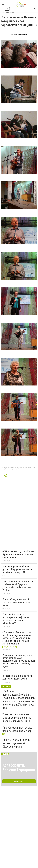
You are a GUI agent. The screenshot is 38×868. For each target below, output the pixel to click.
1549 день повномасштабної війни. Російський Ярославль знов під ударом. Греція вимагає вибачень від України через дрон (19, 700)
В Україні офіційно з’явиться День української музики (17, 677)
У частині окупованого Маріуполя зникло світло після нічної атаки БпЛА (17, 718)
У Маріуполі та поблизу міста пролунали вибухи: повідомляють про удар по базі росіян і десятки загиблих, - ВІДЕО (19, 661)
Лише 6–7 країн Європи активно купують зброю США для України (16, 743)
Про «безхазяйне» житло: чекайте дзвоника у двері (17, 729)
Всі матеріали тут (19, 781)
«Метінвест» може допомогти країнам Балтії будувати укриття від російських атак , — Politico (19, 586)
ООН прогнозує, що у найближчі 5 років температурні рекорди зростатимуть (19, 554)
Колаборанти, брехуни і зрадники (19, 768)
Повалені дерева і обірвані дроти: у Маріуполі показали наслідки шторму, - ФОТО (17, 569)
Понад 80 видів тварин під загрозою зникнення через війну (16, 602)
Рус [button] (7, 9)
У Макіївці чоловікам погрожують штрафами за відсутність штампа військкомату (16, 619)
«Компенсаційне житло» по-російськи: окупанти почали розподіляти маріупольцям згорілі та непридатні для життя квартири (17, 638)
